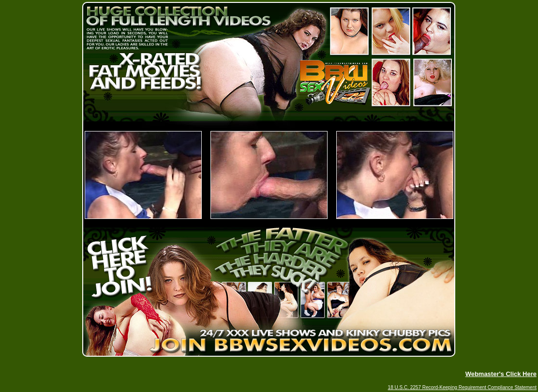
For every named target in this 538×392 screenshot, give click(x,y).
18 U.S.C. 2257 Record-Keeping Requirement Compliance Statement (462, 387)
